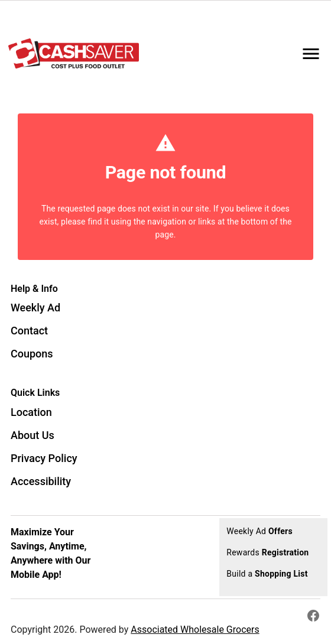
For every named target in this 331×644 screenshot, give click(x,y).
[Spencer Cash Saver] (77, 54)
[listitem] (35, 309)
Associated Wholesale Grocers (195, 630)
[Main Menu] (311, 54)
